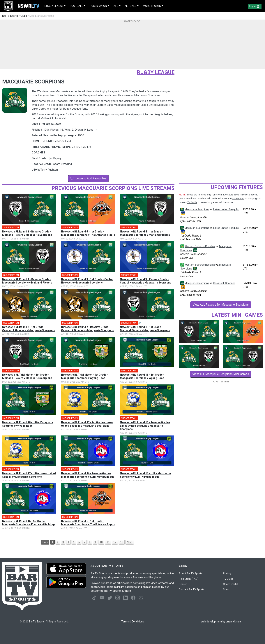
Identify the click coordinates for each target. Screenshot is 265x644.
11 (108, 542)
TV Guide (192, 202)
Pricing (227, 573)
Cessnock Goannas (224, 283)
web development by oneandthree (221, 622)
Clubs (24, 16)
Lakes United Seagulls (226, 209)
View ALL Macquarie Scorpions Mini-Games (221, 374)
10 (101, 542)
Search (183, 584)
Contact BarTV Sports (192, 589)
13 (122, 542)
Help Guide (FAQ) (189, 579)
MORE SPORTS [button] (152, 6)
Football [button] (77, 6)
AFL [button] (116, 6)
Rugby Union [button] (98, 6)
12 (115, 542)
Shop (226, 589)
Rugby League (156, 72)
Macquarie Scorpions (197, 209)
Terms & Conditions (133, 622)
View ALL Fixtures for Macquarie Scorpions (221, 305)
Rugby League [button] (54, 6)
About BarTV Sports (191, 573)
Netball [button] (131, 6)
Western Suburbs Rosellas (200, 246)
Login (255, 7)
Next (130, 542)
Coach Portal (230, 584)
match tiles (238, 198)
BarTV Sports (10, 16)
